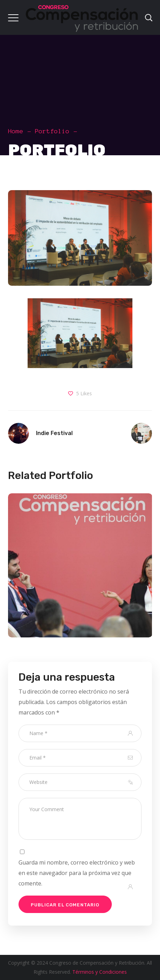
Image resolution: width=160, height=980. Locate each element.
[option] (78, 571)
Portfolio (52, 131)
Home (16, 131)
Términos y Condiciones (100, 972)
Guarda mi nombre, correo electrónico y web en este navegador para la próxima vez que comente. (77, 873)
